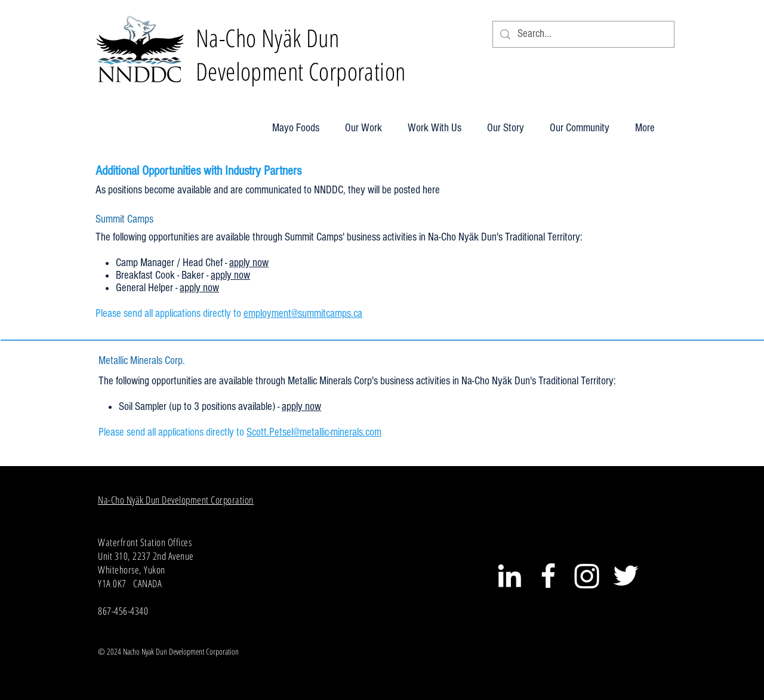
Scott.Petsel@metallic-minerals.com (314, 432)
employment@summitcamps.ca (303, 314)
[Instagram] (587, 576)
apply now (249, 263)
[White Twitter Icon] (626, 576)
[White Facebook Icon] (548, 576)
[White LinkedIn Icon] (509, 576)
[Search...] (583, 34)
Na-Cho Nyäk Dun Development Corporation (176, 500)
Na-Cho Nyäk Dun (267, 38)
